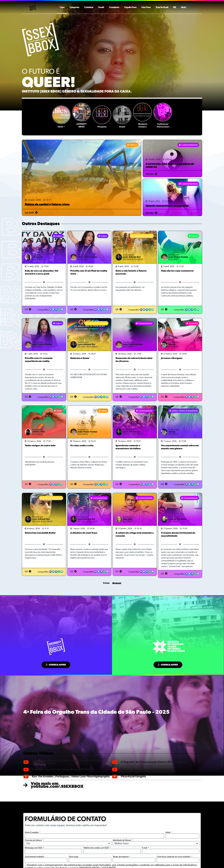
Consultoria (114, 7)
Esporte (194, 236)
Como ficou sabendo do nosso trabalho (174, 857)
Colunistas (89, 7)
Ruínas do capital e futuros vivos (47, 204)
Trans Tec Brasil (162, 7)
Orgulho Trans (130, 7)
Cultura (59, 236)
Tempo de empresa (121, 857)
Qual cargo (73, 857)
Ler (26, 309)
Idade (168, 832)
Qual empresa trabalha (34, 857)
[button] (50, 310)
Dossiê (101, 7)
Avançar (117, 583)
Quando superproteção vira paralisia (167, 206)
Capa (62, 7)
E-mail (145, 848)
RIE (175, 7)
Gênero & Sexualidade (143, 236)
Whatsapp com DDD (34, 848)
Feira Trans (146, 7)
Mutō (183, 7)
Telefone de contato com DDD (96, 848)
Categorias (74, 7)
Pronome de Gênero (33, 840)
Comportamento (190, 145)
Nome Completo (32, 832)
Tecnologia (193, 323)
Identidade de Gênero (122, 840)
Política (133, 145)
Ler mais (29, 212)
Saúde (59, 411)
